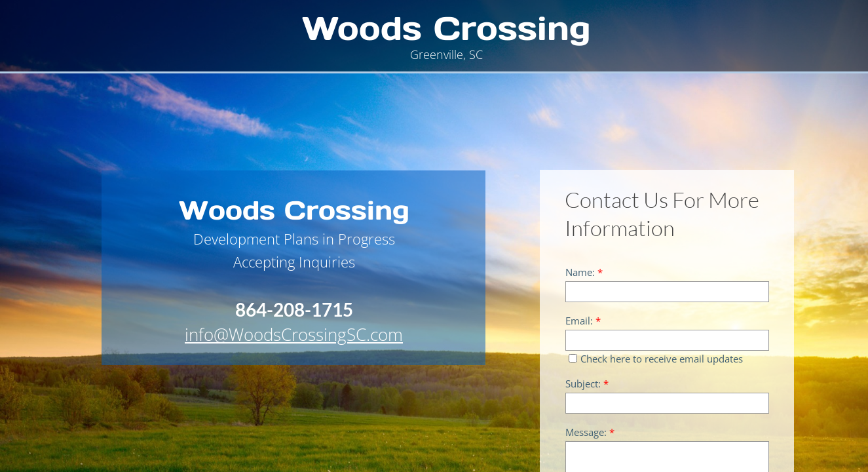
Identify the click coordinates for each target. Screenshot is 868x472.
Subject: (587, 384)
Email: (583, 321)
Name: (584, 272)
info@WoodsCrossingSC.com (294, 334)
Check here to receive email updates (656, 359)
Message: (590, 432)
